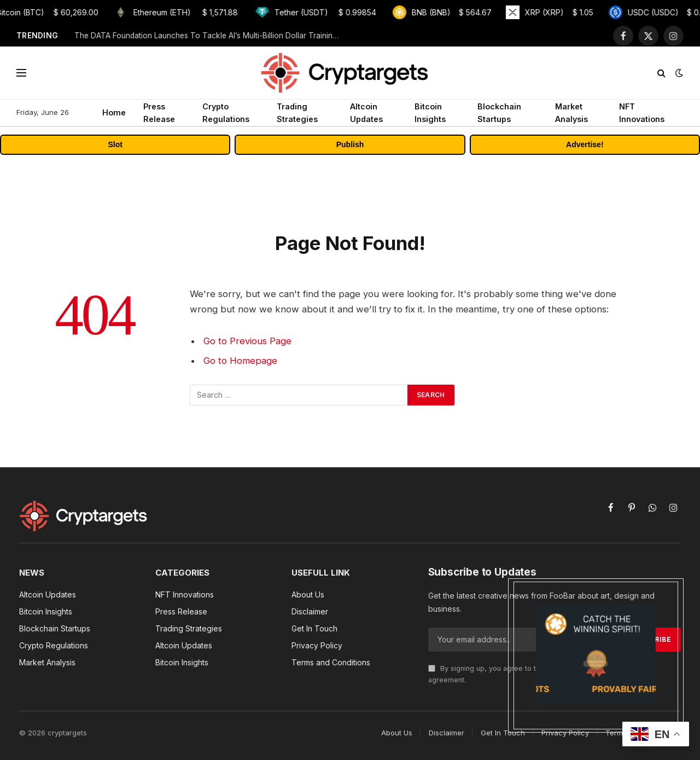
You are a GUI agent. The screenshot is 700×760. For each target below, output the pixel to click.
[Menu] (21, 73)
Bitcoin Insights (430, 113)
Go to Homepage (240, 361)
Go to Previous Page (247, 341)
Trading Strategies (297, 113)
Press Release (159, 113)
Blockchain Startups (499, 113)
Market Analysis (571, 113)
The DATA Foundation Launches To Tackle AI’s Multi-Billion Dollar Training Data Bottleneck (211, 36)
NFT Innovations (642, 113)
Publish (350, 144)
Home (114, 112)
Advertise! (585, 144)
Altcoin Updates (366, 113)
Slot (115, 144)
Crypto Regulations (226, 113)
